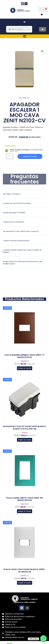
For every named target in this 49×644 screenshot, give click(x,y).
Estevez (25, 433)
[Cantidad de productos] (10, 156)
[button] (25, 22)
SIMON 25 (25, 361)
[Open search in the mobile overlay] (19, 29)
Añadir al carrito (30, 156)
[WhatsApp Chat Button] (43, 638)
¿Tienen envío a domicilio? (14, 222)
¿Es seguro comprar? (12, 194)
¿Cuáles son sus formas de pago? (17, 203)
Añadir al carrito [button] (25, 368)
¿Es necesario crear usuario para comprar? (21, 231)
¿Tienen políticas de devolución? (16, 241)
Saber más (14, 151)
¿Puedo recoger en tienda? (14, 213)
